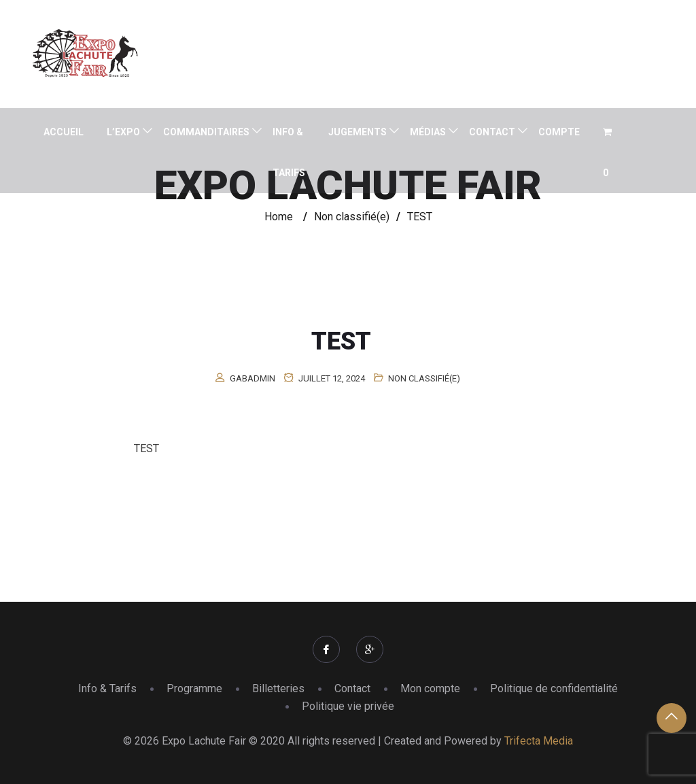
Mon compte (430, 688)
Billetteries (278, 688)
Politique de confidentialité (554, 688)
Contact (492, 132)
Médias (428, 132)
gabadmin (253, 378)
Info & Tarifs (289, 152)
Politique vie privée (348, 706)
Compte (559, 132)
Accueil (64, 132)
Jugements (358, 132)
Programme (194, 688)
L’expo (123, 132)
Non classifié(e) (424, 378)
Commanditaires (206, 132)
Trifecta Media (539, 741)
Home (279, 217)
